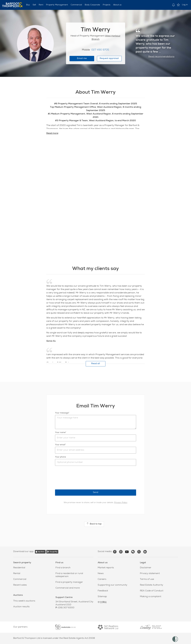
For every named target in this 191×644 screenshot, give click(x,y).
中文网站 (102, 602)
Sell (34, 5)
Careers (102, 579)
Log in (185, 5)
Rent (41, 5)
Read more (52, 133)
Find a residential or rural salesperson (69, 575)
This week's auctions (24, 601)
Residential (19, 568)
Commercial (76, 5)
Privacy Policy (121, 503)
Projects (107, 5)
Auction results (21, 607)
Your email (60, 445)
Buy (28, 5)
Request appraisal (109, 58)
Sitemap (102, 597)
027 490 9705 (100, 50)
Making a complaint (151, 597)
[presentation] (76, 478)
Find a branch (63, 568)
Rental (17, 574)
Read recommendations (161, 57)
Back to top (94, 524)
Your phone (60, 457)
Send (96, 492)
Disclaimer (146, 568)
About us (117, 5)
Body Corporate (92, 5)
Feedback (103, 591)
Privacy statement (150, 574)
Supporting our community (112, 585)
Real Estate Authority (152, 585)
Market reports (106, 568)
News (101, 574)
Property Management (57, 5)
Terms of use (147, 579)
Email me (82, 58)
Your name (60, 433)
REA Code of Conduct (152, 591)
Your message (62, 413)
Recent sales (20, 585)
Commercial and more (68, 588)
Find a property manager (69, 582)
